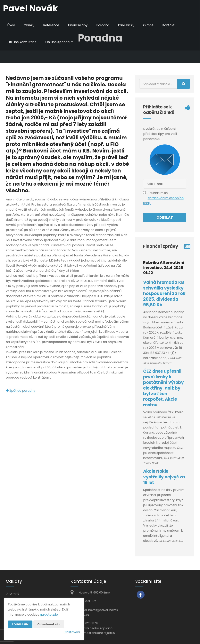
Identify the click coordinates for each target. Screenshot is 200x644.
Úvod (11, 25)
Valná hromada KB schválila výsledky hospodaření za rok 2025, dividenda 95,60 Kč (164, 294)
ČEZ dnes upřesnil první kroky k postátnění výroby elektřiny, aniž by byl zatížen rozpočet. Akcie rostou (163, 388)
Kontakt (169, 25)
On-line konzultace (22, 42)
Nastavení (72, 632)
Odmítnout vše (49, 624)
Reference (51, 25)
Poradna (103, 25)
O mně (149, 25)
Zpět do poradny (21, 391)
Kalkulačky (127, 25)
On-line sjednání (59, 42)
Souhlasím (20, 624)
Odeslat (165, 217)
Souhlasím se (158, 193)
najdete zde (49, 615)
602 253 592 (87, 601)
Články (29, 25)
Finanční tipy (78, 25)
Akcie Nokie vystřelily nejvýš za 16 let (164, 477)
